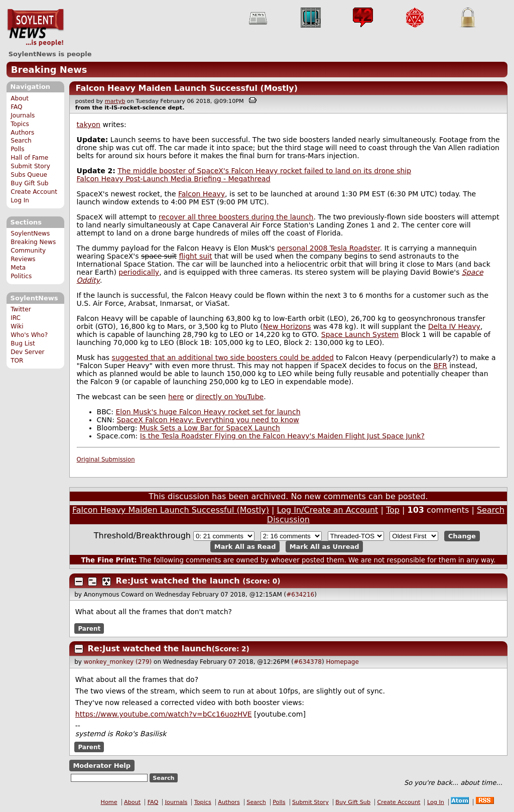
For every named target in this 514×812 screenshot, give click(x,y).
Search (21, 141)
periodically (139, 272)
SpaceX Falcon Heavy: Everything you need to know (208, 420)
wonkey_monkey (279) (118, 662)
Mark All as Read (245, 547)
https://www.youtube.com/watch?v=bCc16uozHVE (164, 714)
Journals (23, 115)
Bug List (23, 343)
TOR (17, 361)
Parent (89, 628)
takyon (89, 125)
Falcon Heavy (202, 194)
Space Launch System (360, 334)
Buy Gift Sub (29, 183)
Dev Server (27, 352)
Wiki (17, 326)
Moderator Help (102, 766)
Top (393, 510)
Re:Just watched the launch (178, 581)
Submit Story (30, 166)
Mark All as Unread (325, 547)
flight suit (195, 256)
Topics (20, 124)
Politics (21, 276)
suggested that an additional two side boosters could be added (223, 358)
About (20, 98)
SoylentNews (35, 28)
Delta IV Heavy (454, 326)
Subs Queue (29, 175)
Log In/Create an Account (328, 510)
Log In (20, 200)
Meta (18, 268)
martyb (115, 101)
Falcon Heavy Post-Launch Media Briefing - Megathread (174, 179)
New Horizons (287, 326)
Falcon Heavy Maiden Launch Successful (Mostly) (186, 88)
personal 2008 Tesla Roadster (329, 248)
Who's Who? (29, 335)
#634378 (308, 662)
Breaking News (49, 70)
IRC (16, 318)
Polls (17, 149)
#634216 (300, 595)
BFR (440, 366)
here (176, 397)
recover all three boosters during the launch (236, 217)
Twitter (21, 309)
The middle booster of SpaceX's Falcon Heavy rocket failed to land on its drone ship (264, 171)
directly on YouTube (230, 397)
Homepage (342, 662)
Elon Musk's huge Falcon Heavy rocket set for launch (208, 412)
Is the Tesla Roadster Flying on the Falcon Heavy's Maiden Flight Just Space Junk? (282, 436)
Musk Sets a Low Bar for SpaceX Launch (210, 428)
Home (109, 802)
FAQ (16, 107)
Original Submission (106, 459)
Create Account (34, 192)
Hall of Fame (29, 158)
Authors (22, 133)
